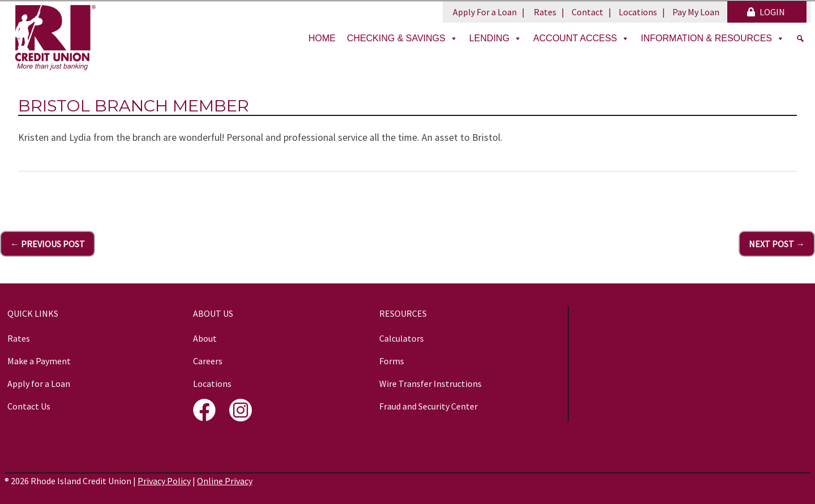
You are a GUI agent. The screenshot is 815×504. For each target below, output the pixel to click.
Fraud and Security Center (428, 406)
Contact (587, 12)
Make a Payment (39, 361)
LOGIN (766, 12)
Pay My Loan (696, 12)
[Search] (800, 38)
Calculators (402, 338)
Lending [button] (496, 38)
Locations (638, 12)
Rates (545, 12)
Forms (392, 361)
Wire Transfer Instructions (430, 384)
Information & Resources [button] (713, 38)
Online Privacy (225, 481)
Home (322, 38)
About (205, 338)
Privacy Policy (164, 481)
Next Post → (777, 244)
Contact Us (29, 406)
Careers (208, 361)
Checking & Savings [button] (402, 38)
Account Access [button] (581, 38)
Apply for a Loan (39, 384)
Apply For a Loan (485, 12)
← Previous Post (48, 244)
